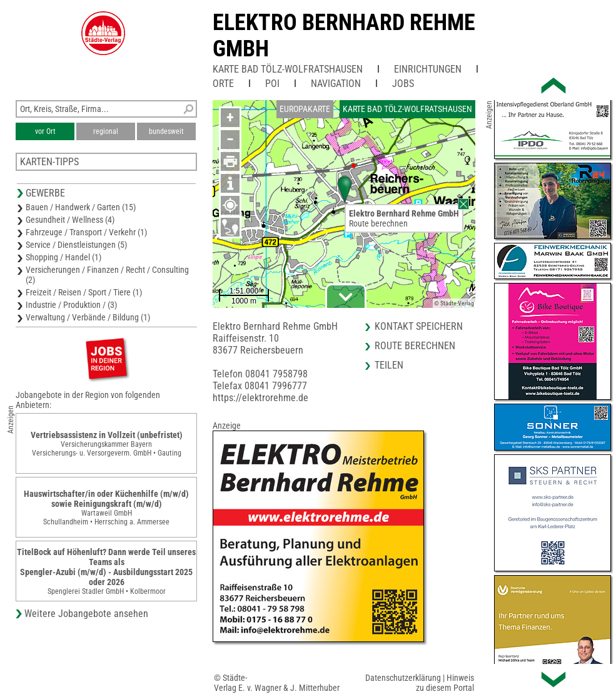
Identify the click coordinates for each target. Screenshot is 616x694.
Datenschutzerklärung (403, 678)
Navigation (336, 84)
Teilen (389, 365)
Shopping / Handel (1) (63, 257)
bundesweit (166, 131)
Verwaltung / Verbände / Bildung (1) (88, 317)
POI (272, 84)
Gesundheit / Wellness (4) (70, 220)
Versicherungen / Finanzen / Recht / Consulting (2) (107, 275)
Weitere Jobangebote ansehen (86, 614)
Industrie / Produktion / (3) (71, 305)
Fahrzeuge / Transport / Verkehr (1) (86, 232)
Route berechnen (378, 223)
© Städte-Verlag (454, 303)
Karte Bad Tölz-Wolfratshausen (288, 69)
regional (106, 131)
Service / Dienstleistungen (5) (76, 245)
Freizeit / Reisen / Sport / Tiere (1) (84, 292)
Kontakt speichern (419, 326)
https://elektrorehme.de (260, 398)
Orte (223, 84)
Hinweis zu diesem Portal (445, 683)
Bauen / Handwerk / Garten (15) (81, 207)
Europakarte (305, 109)
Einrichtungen (428, 69)
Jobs (403, 84)
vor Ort (45, 131)
